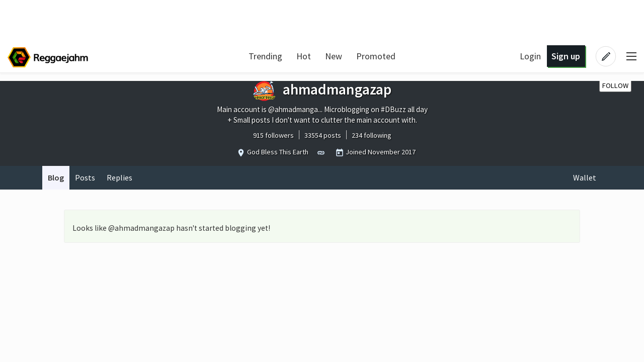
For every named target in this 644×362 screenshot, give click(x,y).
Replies (119, 177)
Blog (56, 177)
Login (530, 56)
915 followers (273, 135)
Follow (615, 85)
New (334, 56)
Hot (304, 56)
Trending (265, 56)
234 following (372, 135)
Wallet (585, 177)
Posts (85, 177)
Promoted (376, 56)
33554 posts (323, 135)
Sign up (566, 56)
